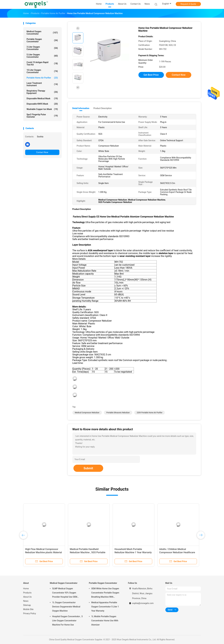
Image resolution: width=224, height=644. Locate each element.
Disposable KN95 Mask (42, 104)
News (26, 601)
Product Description (103, 108)
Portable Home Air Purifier (42, 78)
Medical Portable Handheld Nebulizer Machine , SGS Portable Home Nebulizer (88, 552)
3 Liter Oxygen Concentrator (42, 48)
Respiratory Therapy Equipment (42, 92)
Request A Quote (188, 4)
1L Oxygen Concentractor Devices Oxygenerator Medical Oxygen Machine (66, 607)
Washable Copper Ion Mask (42, 109)
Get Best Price (151, 75)
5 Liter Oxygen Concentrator (42, 56)
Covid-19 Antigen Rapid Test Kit (42, 63)
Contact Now (42, 152)
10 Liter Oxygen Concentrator (42, 71)
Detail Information (81, 108)
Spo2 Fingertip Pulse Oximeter (42, 116)
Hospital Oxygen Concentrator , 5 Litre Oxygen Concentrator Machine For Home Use (68, 621)
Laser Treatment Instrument (42, 84)
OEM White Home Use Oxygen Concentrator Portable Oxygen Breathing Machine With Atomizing (105, 593)
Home (26, 589)
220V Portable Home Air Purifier (150, 413)
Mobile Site (28, 609)
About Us (27, 597)
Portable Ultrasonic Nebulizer (118, 413)
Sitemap (27, 605)
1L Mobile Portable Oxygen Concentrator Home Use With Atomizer (105, 621)
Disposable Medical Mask (42, 98)
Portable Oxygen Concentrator (42, 40)
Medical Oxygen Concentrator (42, 33)
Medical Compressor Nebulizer (87, 413)
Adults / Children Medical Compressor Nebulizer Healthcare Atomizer (177, 552)
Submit (88, 468)
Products (27, 593)
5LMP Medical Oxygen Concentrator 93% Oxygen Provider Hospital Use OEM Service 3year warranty (65, 593)
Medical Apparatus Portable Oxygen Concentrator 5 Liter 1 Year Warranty (105, 607)
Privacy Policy (30, 613)
